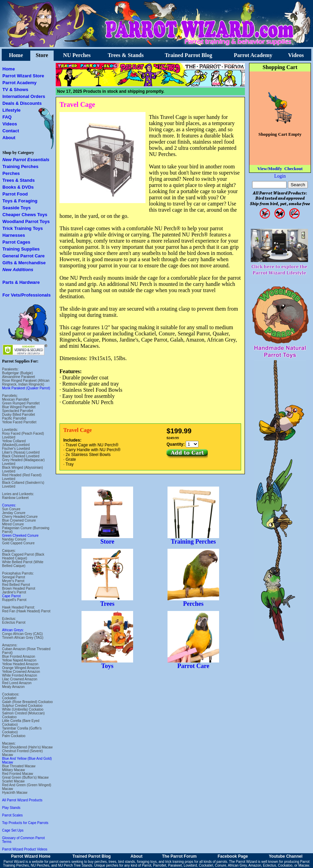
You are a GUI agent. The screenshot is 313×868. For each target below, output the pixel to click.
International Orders (24, 96)
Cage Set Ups (13, 830)
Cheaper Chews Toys (25, 215)
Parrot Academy (253, 55)
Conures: (9, 505)
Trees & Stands (126, 55)
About (9, 138)
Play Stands (11, 808)
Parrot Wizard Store (23, 76)
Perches (11, 173)
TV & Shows (15, 90)
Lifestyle (12, 110)
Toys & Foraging (20, 201)
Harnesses (14, 235)
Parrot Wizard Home (31, 856)
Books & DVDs (18, 187)
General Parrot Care (24, 256)
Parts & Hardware (21, 282)
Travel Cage (77, 104)
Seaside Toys (17, 208)
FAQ (7, 117)
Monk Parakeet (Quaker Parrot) (26, 388)
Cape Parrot (11, 596)
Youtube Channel (285, 856)
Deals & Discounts (22, 103)
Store (42, 55)
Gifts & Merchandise (24, 263)
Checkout (293, 169)
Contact (11, 131)
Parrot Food (15, 194)
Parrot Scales (12, 815)
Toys (107, 663)
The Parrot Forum (179, 856)
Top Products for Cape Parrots (25, 823)
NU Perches (77, 55)
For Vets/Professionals (26, 295)
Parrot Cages (16, 242)
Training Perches (20, 166)
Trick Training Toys (23, 228)
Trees (107, 601)
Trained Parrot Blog (188, 55)
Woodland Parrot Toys (26, 221)
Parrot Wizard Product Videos (25, 849)
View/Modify (270, 169)
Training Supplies (21, 249)
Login (280, 176)
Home (16, 55)
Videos (296, 55)
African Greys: (13, 630)
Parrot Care (193, 663)
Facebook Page (233, 856)
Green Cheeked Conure (20, 536)
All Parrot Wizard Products (22, 800)
